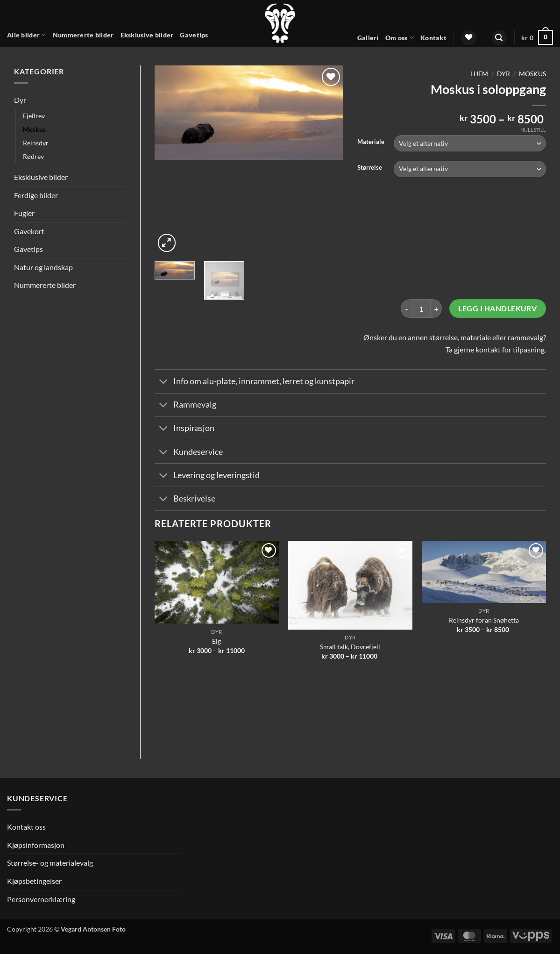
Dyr (20, 100)
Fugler (24, 213)
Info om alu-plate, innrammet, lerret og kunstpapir (255, 382)
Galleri (368, 38)
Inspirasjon (184, 429)
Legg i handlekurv (497, 308)
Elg (216, 641)
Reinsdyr (36, 143)
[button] (499, 38)
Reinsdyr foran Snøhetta (484, 620)
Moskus (34, 129)
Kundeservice (189, 453)
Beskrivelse (185, 500)
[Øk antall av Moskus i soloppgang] (436, 308)
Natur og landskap (43, 267)
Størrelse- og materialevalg (50, 863)
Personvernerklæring (41, 899)
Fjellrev (34, 116)
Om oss (400, 38)
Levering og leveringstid (207, 476)
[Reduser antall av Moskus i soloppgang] (406, 308)
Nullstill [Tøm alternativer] (533, 130)
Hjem (479, 74)
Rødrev (33, 156)
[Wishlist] (469, 38)
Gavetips (194, 35)
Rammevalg (185, 406)
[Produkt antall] (421, 308)
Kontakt (433, 38)
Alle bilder (27, 35)
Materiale (371, 142)
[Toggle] (164, 382)
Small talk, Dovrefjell (350, 647)
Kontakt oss (26, 827)
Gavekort (29, 231)
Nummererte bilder (83, 35)
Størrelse (370, 168)
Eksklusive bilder (147, 35)
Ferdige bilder (36, 195)
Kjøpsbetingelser (34, 881)
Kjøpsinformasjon (36, 845)
